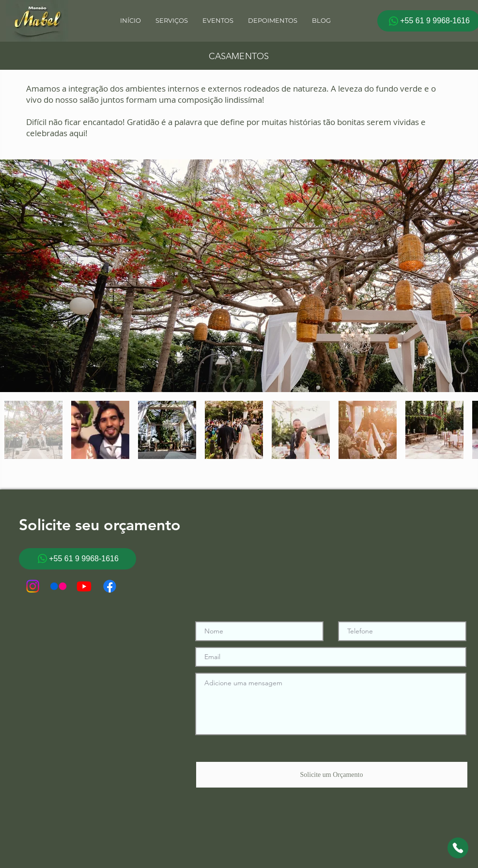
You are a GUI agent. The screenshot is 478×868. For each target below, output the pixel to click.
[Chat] (458, 848)
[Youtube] (84, 586)
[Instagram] (33, 586)
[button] (218, 21)
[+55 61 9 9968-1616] (77, 559)
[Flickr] (58, 586)
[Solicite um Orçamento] (332, 775)
